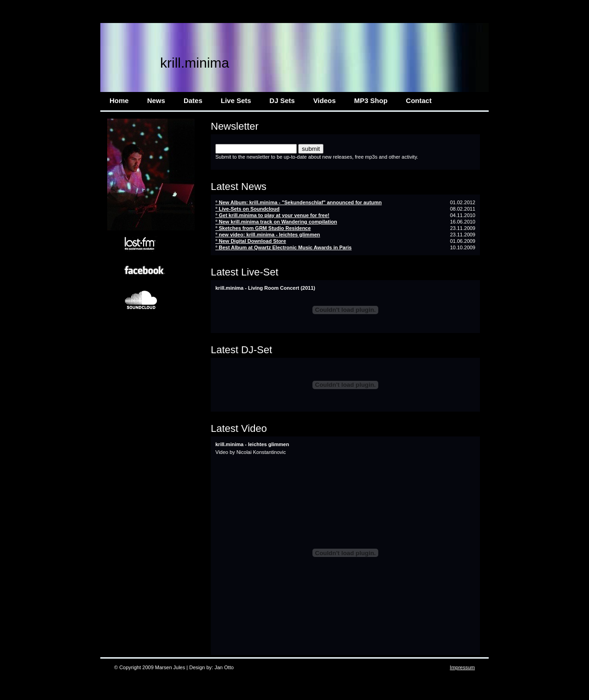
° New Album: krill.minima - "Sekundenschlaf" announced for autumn (299, 202)
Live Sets (236, 100)
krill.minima (195, 63)
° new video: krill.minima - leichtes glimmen (268, 235)
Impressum (462, 667)
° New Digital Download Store (251, 241)
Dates (193, 100)
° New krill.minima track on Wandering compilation (276, 222)
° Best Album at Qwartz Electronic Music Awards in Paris (283, 247)
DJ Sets (282, 100)
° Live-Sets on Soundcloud (247, 209)
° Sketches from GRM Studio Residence (263, 228)
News (156, 100)
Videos (325, 100)
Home (119, 100)
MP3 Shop (371, 100)
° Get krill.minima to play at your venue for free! (272, 215)
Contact (419, 100)
